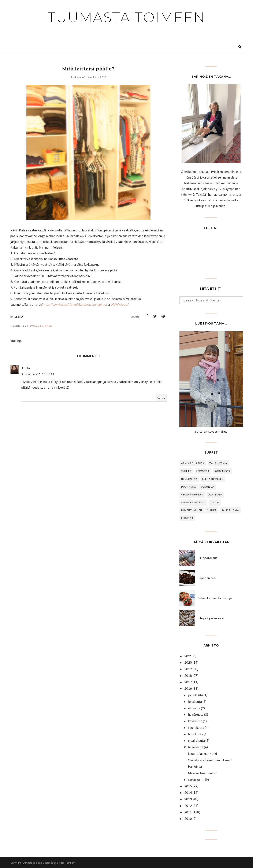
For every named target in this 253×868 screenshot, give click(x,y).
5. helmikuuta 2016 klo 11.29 (38, 374)
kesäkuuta (195, 721)
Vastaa (161, 398)
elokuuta (194, 708)
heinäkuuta (196, 714)
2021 (188, 656)
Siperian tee (207, 578)
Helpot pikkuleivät (211, 618)
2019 (188, 669)
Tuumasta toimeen (127, 17)
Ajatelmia (215, 495)
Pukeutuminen (41, 326)
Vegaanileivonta (193, 503)
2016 (188, 688)
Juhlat (186, 471)
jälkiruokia (230, 510)
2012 (188, 806)
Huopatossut (208, 558)
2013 (188, 799)
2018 (188, 675)
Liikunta (187, 518)
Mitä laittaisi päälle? (202, 773)
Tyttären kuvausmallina (211, 432)
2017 (188, 682)
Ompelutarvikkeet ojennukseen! (210, 760)
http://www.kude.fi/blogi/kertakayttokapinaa (75, 304)
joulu (215, 503)
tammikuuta (196, 780)
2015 (188, 786)
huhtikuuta (196, 734)
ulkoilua (208, 487)
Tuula (26, 368)
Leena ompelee (213, 479)
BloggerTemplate (66, 863)
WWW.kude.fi (120, 304)
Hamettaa (195, 766)
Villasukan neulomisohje (215, 598)
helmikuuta (196, 747)
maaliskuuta (196, 740)
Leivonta (203, 471)
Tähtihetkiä (218, 463)
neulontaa (189, 479)
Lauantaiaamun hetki (202, 754)
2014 (188, 792)
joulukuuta (196, 695)
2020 (188, 662)
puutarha (189, 487)
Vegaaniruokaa (192, 495)
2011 (188, 812)
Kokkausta (223, 471)
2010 (188, 818)
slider (212, 510)
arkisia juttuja (193, 463)
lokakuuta (195, 702)
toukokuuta (196, 728)
